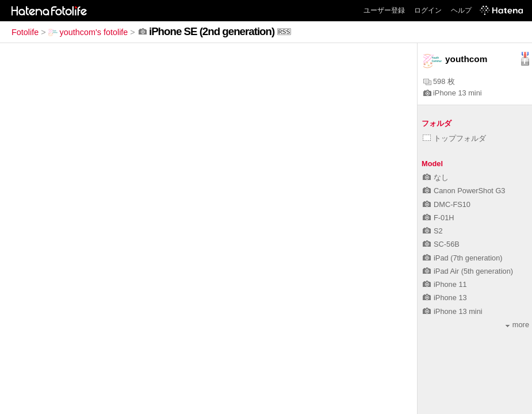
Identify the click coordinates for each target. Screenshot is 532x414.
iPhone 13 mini (453, 93)
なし (436, 177)
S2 (433, 231)
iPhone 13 (445, 298)
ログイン (428, 10)
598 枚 (439, 81)
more (517, 325)
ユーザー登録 (384, 10)
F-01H (439, 218)
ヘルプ (461, 10)
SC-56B (441, 244)
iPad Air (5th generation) (468, 271)
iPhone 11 (445, 284)
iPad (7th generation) (463, 258)
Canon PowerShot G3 (464, 191)
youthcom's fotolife (88, 32)
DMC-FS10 (447, 204)
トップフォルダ (454, 138)
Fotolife (25, 32)
